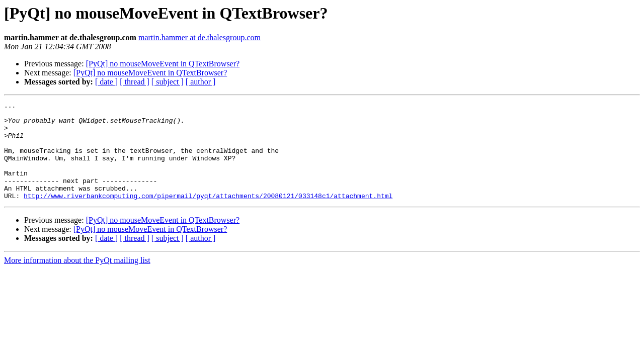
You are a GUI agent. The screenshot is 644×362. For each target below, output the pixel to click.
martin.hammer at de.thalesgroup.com (199, 37)
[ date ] (106, 82)
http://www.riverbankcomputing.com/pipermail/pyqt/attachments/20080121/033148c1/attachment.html (208, 215)
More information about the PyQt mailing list (77, 280)
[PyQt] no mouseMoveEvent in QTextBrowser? (163, 64)
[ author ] (201, 82)
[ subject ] (168, 82)
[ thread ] (135, 82)
